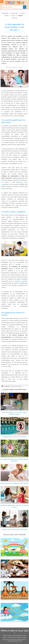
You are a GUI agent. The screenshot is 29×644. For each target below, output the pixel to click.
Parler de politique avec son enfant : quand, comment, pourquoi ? (14, 412)
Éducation (14, 13)
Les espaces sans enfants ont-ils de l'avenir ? (14, 436)
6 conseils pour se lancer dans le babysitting (14, 529)
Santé (13, 16)
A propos (5, 640)
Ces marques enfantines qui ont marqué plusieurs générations (14, 459)
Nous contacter (17, 640)
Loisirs (23, 13)
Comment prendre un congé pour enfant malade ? (14, 482)
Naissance (5, 13)
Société (20, 16)
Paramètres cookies (17, 641)
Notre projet (10, 640)
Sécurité (15, 18)
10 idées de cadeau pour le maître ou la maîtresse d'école (14, 506)
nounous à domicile (21, 281)
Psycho (6, 16)
